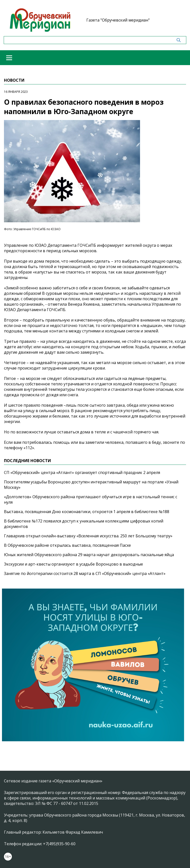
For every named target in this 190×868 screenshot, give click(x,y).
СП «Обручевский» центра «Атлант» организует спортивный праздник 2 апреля (82, 472)
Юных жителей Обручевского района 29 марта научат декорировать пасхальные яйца (89, 555)
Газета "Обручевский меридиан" (118, 20)
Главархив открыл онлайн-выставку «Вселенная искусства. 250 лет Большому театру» (88, 536)
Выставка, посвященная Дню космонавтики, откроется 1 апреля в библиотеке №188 (87, 512)
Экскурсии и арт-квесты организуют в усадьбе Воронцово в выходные (73, 564)
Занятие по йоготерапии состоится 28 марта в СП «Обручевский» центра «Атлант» (85, 573)
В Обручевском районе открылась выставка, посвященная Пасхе (67, 545)
